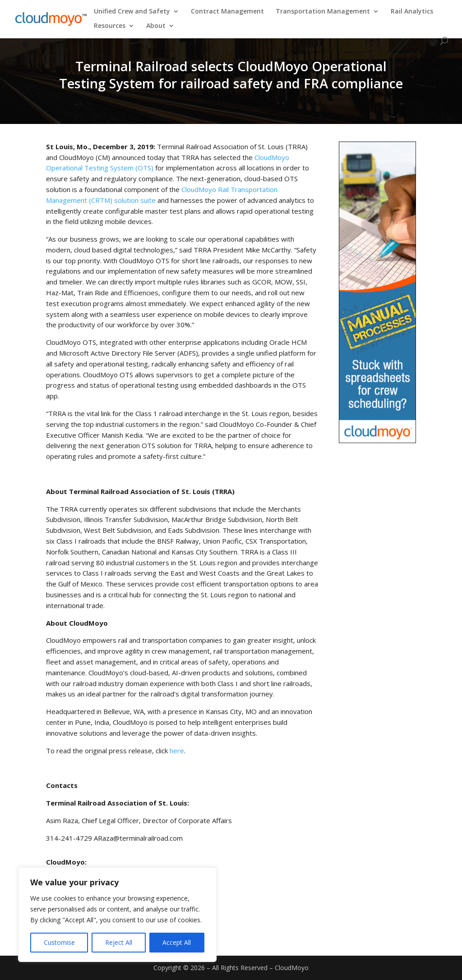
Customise (59, 942)
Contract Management (227, 12)
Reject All (119, 942)
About (156, 26)
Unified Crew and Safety (132, 12)
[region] (117, 915)
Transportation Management (323, 12)
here (177, 751)
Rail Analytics (412, 12)
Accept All (177, 942)
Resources (110, 26)
